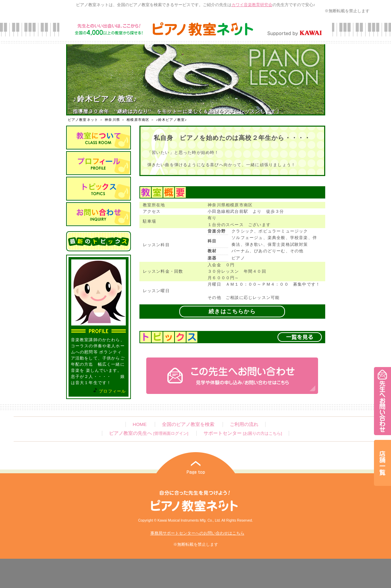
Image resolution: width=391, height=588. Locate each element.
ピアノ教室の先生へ (149, 433)
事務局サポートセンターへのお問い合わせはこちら (197, 533)
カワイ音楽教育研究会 (252, 5)
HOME (140, 424)
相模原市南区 (138, 120)
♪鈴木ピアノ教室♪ (172, 120)
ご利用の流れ (244, 424)
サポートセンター (243, 433)
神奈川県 (112, 120)
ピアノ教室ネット (83, 120)
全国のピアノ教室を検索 (188, 424)
